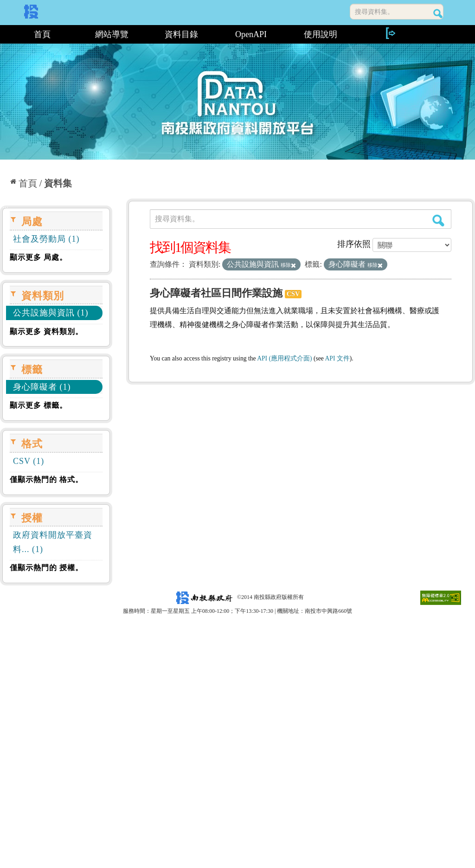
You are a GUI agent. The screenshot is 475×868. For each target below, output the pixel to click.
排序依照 (354, 244)
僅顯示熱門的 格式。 (46, 479)
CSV (293, 294)
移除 (288, 265)
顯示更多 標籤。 (39, 405)
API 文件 (337, 358)
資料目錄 (181, 34)
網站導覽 (112, 34)
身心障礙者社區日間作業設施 (216, 293)
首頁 (42, 34)
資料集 (58, 183)
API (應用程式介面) (284, 358)
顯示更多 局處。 (39, 257)
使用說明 (321, 34)
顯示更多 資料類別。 (46, 331)
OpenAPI (251, 34)
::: (3, 34)
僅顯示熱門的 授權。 (46, 568)
